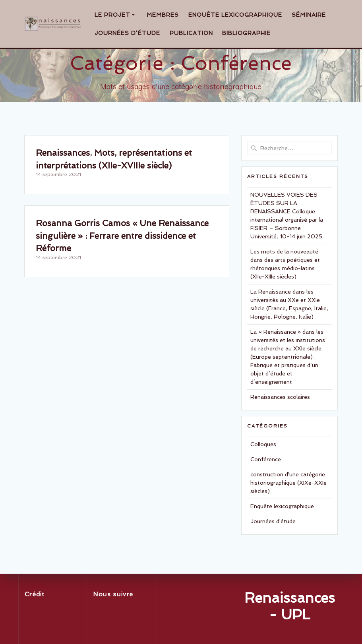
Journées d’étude (127, 33)
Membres (163, 15)
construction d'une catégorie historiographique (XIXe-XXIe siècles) (288, 483)
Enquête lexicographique (235, 15)
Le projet (112, 15)
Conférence (266, 459)
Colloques (263, 444)
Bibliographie (246, 33)
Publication (191, 33)
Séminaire (309, 15)
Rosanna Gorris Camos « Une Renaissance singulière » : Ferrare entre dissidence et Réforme (122, 236)
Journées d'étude (273, 521)
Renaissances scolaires (280, 397)
